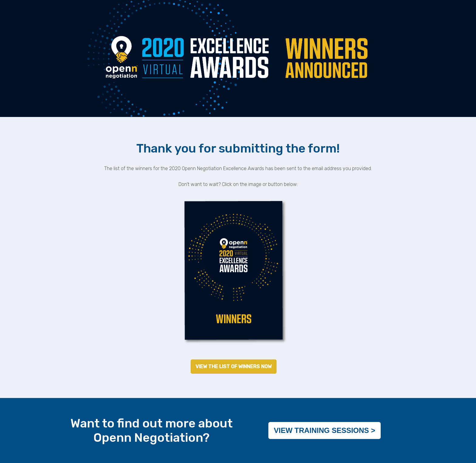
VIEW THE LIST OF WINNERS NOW (234, 367)
